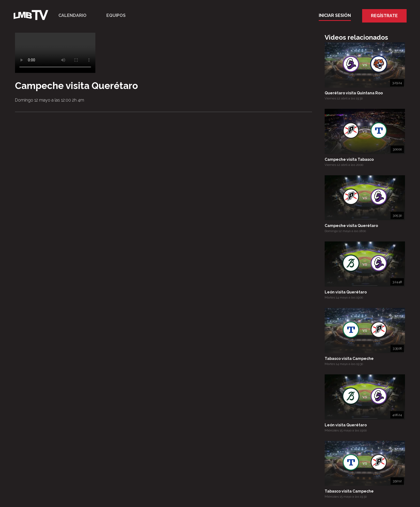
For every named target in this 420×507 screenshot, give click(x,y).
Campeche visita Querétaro (351, 226)
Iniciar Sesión (335, 15)
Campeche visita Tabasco (349, 159)
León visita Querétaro (346, 292)
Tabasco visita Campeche (349, 359)
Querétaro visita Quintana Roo (354, 93)
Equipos (116, 15)
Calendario (72, 15)
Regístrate (384, 16)
